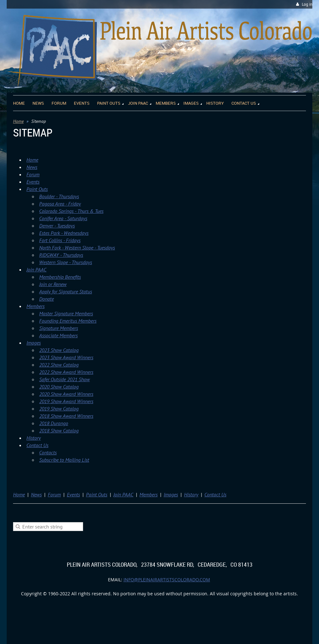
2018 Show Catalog (59, 430)
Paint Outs (37, 189)
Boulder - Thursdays (59, 196)
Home (18, 121)
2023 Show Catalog (59, 350)
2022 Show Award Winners (66, 372)
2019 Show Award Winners (66, 401)
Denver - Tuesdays (57, 226)
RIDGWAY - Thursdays (61, 255)
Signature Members (59, 328)
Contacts (48, 452)
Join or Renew (53, 284)
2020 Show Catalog (59, 387)
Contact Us (37, 445)
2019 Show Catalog (59, 409)
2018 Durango (54, 423)
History (34, 438)
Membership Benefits (60, 277)
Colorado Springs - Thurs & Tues (71, 211)
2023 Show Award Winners (66, 357)
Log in (307, 4)
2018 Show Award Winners (66, 416)
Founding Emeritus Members (68, 321)
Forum (33, 174)
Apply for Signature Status (66, 291)
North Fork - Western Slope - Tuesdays (77, 248)
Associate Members (58, 335)
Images (34, 343)
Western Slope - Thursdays (66, 262)
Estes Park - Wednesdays (64, 233)
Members (35, 306)
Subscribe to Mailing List (64, 460)
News (32, 167)
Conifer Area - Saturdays (63, 218)
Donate (46, 299)
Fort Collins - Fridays (60, 240)
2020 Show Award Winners (66, 394)
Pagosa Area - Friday (60, 204)
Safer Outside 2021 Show (64, 379)
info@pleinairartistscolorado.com (167, 580)
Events (33, 182)
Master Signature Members (66, 313)
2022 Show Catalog (59, 365)
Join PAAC (36, 269)
